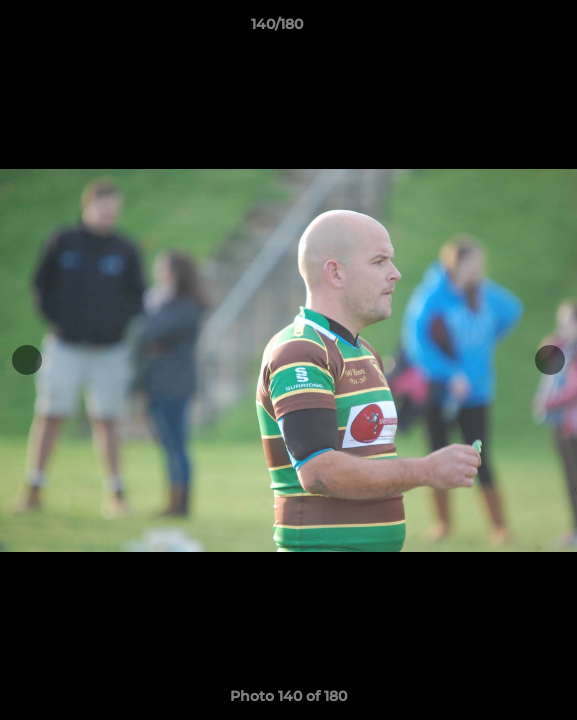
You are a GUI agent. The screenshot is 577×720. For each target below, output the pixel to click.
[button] (505, 29)
